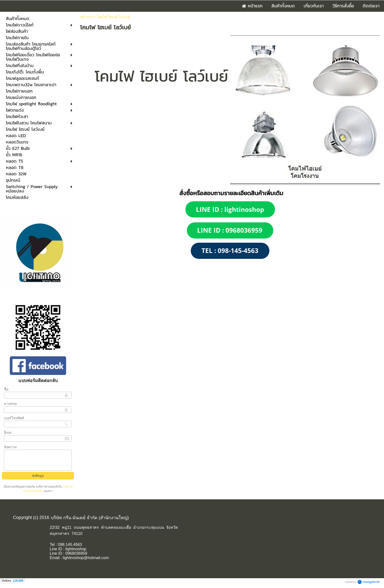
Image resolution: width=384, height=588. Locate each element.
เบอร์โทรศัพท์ (14, 418)
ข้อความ (10, 447)
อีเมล (8, 432)
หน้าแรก (86, 17)
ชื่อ (6, 389)
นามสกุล (10, 404)
